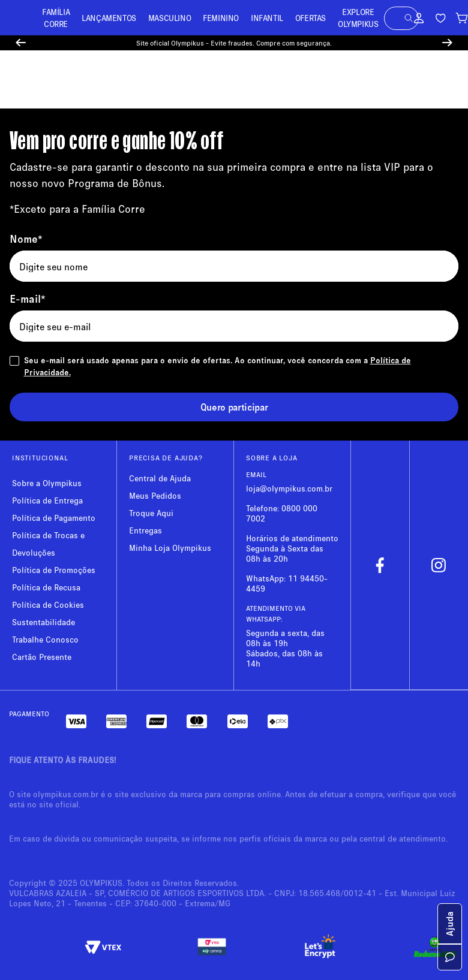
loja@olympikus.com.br (289, 488)
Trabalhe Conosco (45, 639)
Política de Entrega (47, 500)
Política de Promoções (54, 570)
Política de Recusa (46, 587)
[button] (409, 18)
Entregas (145, 530)
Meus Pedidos (155, 495)
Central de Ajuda (160, 478)
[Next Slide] (447, 43)
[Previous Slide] (21, 43)
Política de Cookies (48, 604)
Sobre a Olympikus (47, 483)
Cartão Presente (42, 657)
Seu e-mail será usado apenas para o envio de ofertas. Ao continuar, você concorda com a (217, 366)
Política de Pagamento (54, 518)
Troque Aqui (151, 513)
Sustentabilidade (43, 622)
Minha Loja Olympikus (170, 548)
